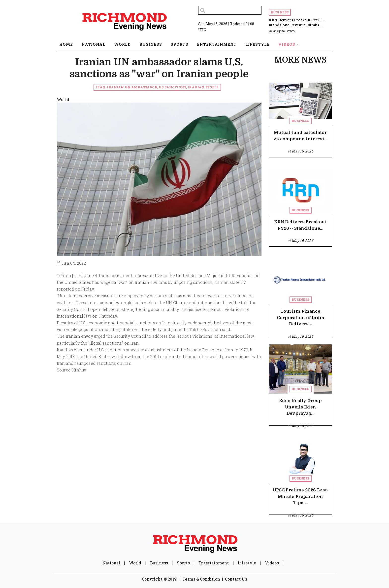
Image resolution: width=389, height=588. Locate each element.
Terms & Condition (201, 579)
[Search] (230, 10)
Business (280, 12)
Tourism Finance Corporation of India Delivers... (300, 318)
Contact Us (236, 579)
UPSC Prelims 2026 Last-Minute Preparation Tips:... (301, 496)
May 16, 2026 (284, 31)
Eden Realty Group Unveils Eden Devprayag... (301, 407)
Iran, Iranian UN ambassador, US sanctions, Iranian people (157, 87)
